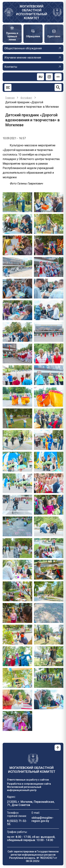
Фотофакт (26, 98)
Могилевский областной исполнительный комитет (32, 12)
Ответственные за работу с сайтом (28, 780)
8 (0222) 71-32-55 (17, 823)
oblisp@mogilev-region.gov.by (43, 819)
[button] (17, 202)
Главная (10, 98)
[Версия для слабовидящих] (58, 77)
